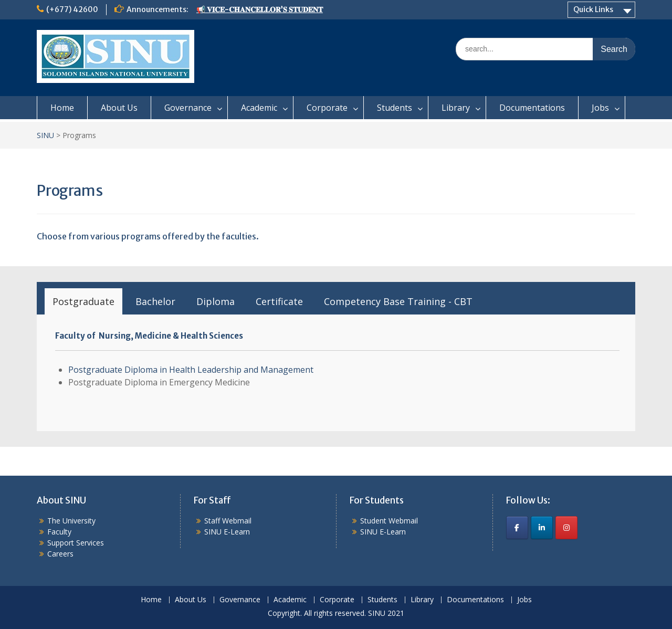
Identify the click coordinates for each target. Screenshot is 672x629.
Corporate (327, 108)
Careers (60, 554)
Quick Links (593, 9)
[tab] (83, 301)
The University (71, 521)
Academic (259, 108)
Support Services (76, 543)
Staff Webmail (228, 521)
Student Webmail (389, 521)
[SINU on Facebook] (517, 528)
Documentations (532, 108)
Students (395, 108)
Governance (188, 108)
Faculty (59, 532)
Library (456, 108)
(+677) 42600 (72, 9)
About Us (119, 108)
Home (62, 108)
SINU (45, 135)
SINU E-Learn (227, 532)
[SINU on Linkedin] (542, 528)
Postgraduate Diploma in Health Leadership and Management (191, 370)
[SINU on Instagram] (566, 528)
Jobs (600, 108)
